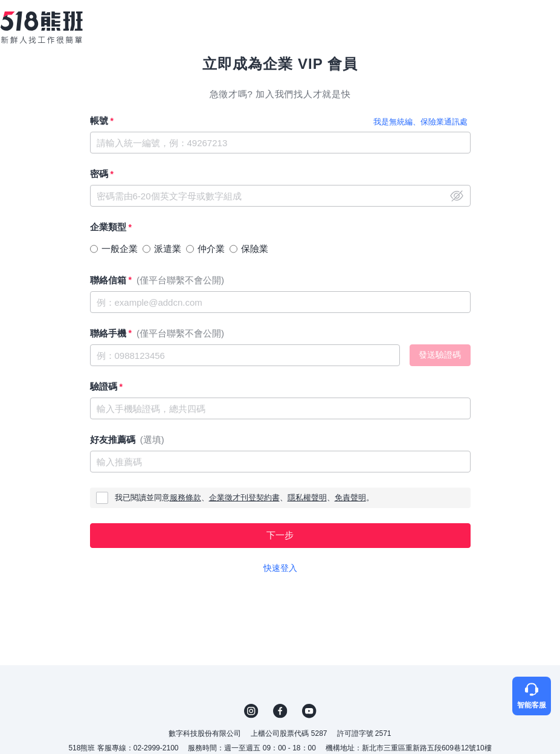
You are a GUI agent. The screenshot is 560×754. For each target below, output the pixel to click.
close (457, 196)
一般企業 (120, 249)
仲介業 (211, 249)
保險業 (255, 249)
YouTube (309, 711)
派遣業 (168, 249)
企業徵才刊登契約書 (244, 498)
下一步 (280, 535)
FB (280, 711)
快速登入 (280, 568)
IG (251, 711)
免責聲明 (350, 498)
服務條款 (185, 498)
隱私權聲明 (307, 498)
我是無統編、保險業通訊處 (420, 122)
